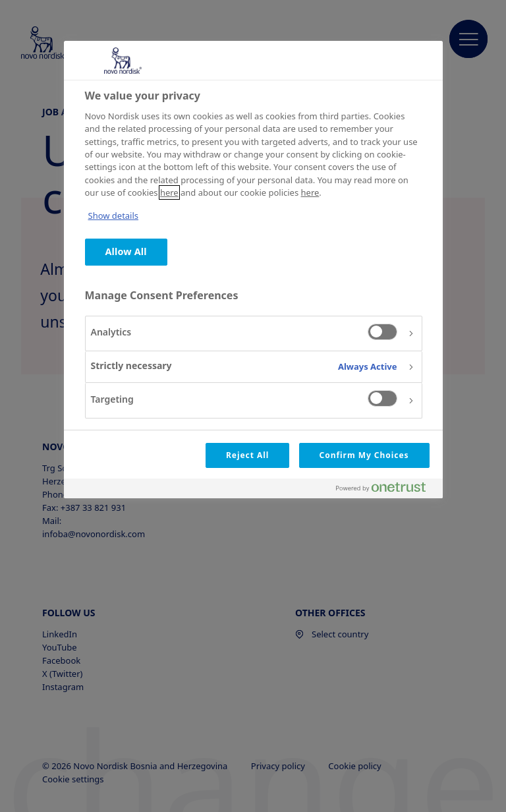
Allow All (126, 251)
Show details (114, 216)
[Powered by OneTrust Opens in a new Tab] (386, 490)
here (169, 192)
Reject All (247, 455)
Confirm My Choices (364, 455)
